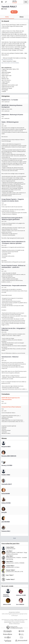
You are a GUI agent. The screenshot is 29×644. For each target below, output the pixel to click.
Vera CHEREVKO (20, 604)
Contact (12, 620)
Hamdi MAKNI (6, 494)
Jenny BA (4, 512)
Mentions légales (8, 622)
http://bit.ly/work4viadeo (7, 60)
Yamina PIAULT (10, 547)
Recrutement (21, 620)
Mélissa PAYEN (7, 604)
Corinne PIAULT (10, 566)
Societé (26, 620)
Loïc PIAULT (9, 551)
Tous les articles (16, 622)
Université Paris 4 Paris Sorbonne (11, 407)
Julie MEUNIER (6, 522)
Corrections (22, 622)
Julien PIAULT (10, 556)
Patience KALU (6, 531)
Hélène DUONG (6, 503)
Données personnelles (9, 621)
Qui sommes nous (5, 620)
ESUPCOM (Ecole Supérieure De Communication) (11, 399)
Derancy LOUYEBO (7, 465)
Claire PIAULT (10, 561)
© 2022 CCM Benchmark (15, 624)
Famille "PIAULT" (11, 579)
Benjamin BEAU (6, 447)
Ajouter (15, 12)
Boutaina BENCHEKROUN (9, 456)
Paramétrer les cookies (20, 621)
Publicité (16, 620)
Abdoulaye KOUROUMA (6, 596)
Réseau (21, 17)
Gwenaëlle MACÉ (7, 484)
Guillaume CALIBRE (21, 595)
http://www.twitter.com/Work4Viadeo (10, 63)
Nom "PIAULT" (10, 575)
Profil (7, 17)
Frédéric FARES (6, 475)
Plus (14, 538)
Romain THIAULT (11, 570)
